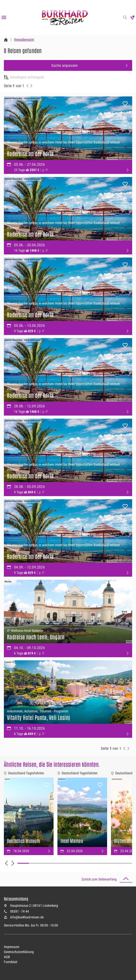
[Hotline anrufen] (133, 17)
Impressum (12, 947)
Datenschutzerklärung (19, 952)
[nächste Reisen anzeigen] (31, 86)
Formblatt (11, 962)
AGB (7, 957)
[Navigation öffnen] (4, 17)
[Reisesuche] (125, 17)
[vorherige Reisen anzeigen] (28, 86)
